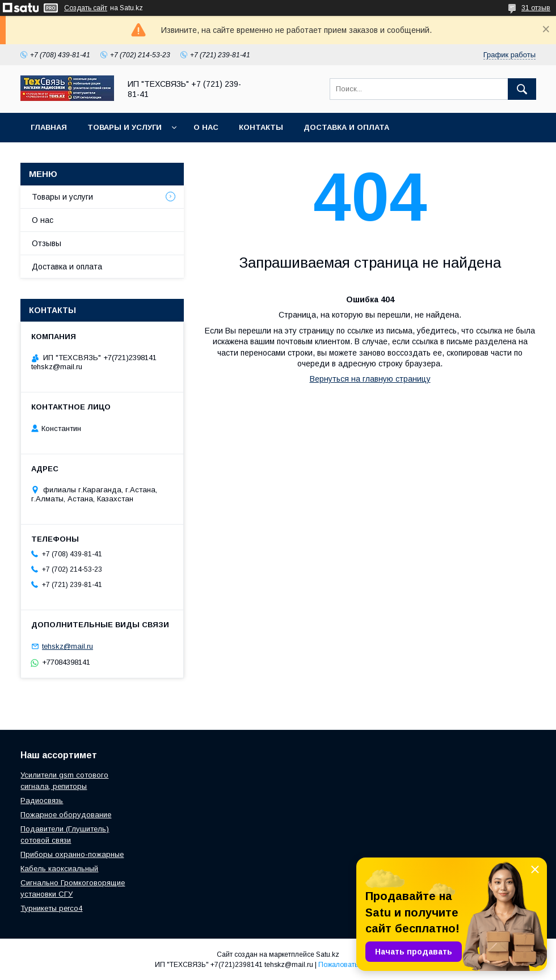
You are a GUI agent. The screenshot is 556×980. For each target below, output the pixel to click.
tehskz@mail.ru (68, 646)
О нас (206, 127)
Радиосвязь (42, 801)
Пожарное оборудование (66, 815)
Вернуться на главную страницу (370, 379)
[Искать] (522, 89)
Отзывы (47, 243)
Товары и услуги (125, 127)
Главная (49, 127)
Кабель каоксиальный (59, 869)
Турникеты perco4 (51, 908)
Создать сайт (86, 8)
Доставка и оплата (346, 127)
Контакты (261, 127)
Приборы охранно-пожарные (72, 854)
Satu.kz (328, 954)
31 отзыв (536, 8)
